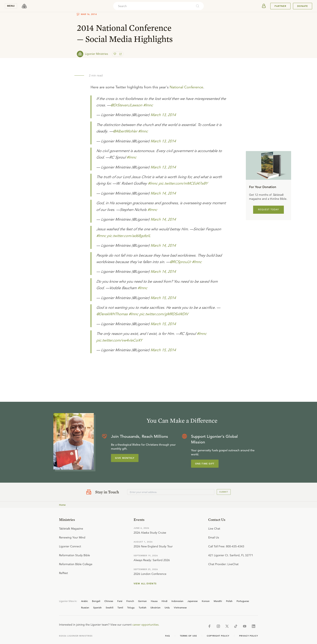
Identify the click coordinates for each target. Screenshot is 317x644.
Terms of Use (188, 636)
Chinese (109, 601)
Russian (85, 607)
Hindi (164, 601)
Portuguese (243, 601)
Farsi (120, 601)
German (142, 601)
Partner (280, 6)
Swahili (110, 607)
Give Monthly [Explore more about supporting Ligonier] (125, 458)
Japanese (193, 601)
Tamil (120, 607)
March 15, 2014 (163, 298)
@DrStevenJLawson (126, 105)
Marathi (218, 601)
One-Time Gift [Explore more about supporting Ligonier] (205, 464)
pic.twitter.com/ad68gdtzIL (129, 236)
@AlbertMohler (125, 131)
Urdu (167, 607)
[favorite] (115, 54)
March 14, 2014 (163, 193)
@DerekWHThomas (112, 314)
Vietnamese (180, 607)
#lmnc (148, 105)
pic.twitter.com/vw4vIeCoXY (119, 340)
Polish (229, 601)
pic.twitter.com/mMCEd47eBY (183, 183)
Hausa (154, 601)
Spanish (97, 607)
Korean (206, 601)
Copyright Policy (218, 636)
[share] (120, 54)
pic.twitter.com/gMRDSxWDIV (164, 314)
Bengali (96, 601)
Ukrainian (155, 607)
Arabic (85, 601)
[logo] (24, 6)
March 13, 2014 (163, 115)
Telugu (131, 607)
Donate (303, 6)
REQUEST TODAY (269, 209)
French (130, 601)
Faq (168, 636)
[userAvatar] (264, 6)
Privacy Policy (249, 636)
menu (11, 6)
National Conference (186, 87)
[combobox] (153, 6)
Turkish (143, 607)
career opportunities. (146, 625)
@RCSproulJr (180, 262)
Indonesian (177, 601)
